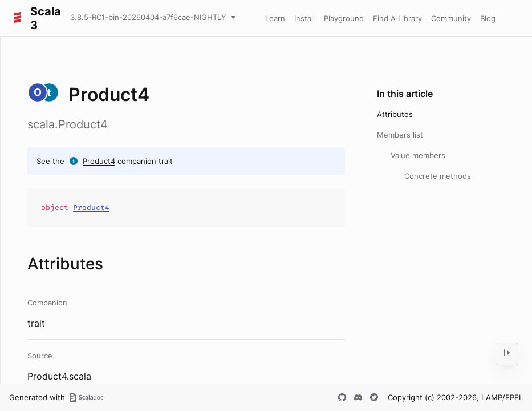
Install (304, 18)
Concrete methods (438, 176)
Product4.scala (59, 376)
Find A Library (397, 18)
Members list (400, 135)
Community (451, 18)
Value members (418, 155)
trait (36, 323)
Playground (344, 18)
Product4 (99, 161)
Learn (275, 18)
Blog (488, 18)
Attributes (395, 114)
